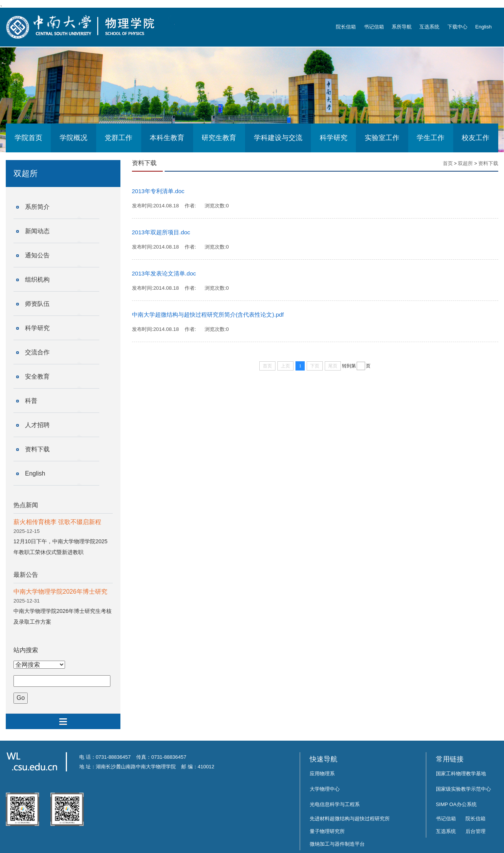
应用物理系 (322, 774)
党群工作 (118, 138)
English (483, 27)
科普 (31, 401)
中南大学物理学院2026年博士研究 (60, 592)
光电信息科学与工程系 (335, 804)
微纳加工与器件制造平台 (337, 844)
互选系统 (429, 27)
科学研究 (334, 138)
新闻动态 (37, 231)
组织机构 (37, 280)
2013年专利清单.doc (158, 191)
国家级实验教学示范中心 (463, 789)
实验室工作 (382, 138)
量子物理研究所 (327, 831)
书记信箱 (374, 27)
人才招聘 (37, 425)
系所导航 (402, 27)
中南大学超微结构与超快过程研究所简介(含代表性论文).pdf (208, 315)
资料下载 (37, 449)
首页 (448, 163)
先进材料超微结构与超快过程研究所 (350, 819)
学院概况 (73, 138)
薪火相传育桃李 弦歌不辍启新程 (57, 522)
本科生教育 (167, 138)
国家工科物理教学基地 (461, 774)
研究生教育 (219, 138)
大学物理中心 (325, 789)
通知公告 (37, 255)
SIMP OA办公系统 (456, 804)
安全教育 (37, 376)
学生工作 (431, 138)
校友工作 (476, 138)
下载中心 (457, 27)
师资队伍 (37, 304)
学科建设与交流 (278, 138)
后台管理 (476, 831)
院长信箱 (346, 27)
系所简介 (37, 207)
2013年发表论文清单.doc (164, 273)
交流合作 (37, 352)
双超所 (465, 163)
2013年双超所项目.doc (161, 232)
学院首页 (28, 138)
